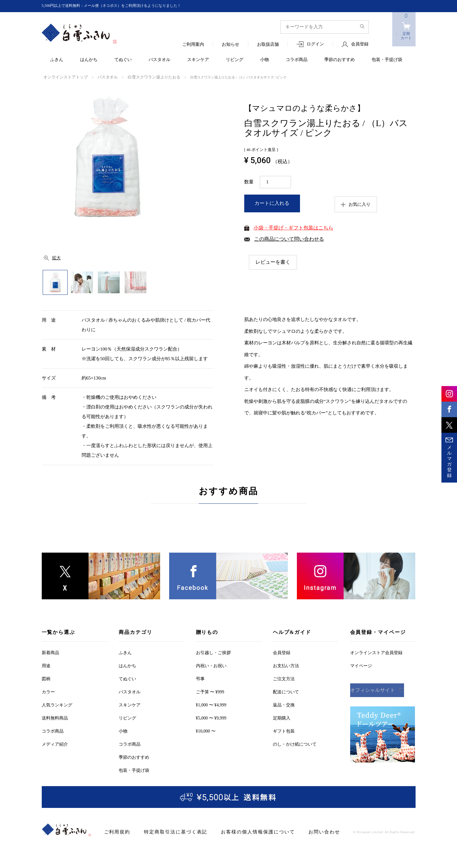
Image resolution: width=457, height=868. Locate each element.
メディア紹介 (55, 744)
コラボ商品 (297, 60)
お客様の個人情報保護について (243, 831)
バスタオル (159, 60)
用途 (46, 665)
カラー (48, 691)
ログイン (315, 44)
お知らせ (231, 45)
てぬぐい (123, 60)
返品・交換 (284, 704)
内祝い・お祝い (211, 665)
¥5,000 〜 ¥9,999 (211, 717)
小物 (264, 60)
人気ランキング (57, 704)
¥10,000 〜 (206, 731)
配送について (286, 691)
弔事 (200, 678)
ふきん (57, 60)
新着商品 (50, 652)
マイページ (361, 665)
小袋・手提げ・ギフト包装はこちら (293, 227)
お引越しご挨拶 (213, 652)
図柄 (46, 678)
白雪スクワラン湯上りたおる (140, 77)
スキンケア (198, 60)
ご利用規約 (116, 831)
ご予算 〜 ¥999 (210, 691)
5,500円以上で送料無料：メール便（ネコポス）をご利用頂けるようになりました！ (123, 6)
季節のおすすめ (340, 60)
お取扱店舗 (268, 45)
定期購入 (282, 717)
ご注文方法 (284, 678)
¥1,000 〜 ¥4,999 (211, 704)
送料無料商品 (55, 717)
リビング (235, 60)
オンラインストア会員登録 (376, 652)
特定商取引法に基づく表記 (169, 831)
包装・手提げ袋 (387, 60)
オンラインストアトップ (62, 77)
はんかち (89, 60)
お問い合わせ (303, 831)
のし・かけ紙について (295, 744)
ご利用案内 (193, 45)
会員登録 (360, 44)
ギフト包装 (284, 731)
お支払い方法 (286, 665)
